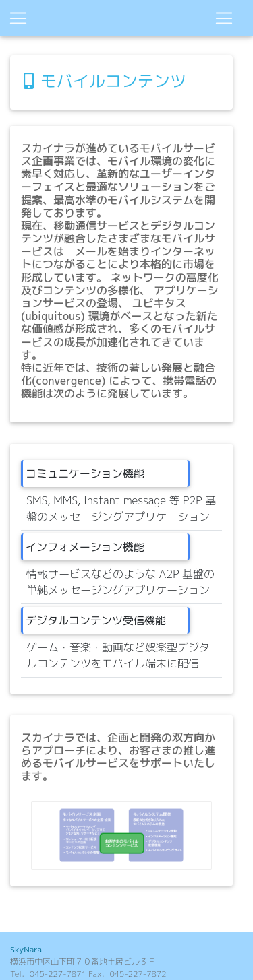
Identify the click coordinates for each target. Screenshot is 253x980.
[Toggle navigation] (224, 18)
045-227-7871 (58, 974)
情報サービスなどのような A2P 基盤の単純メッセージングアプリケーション (120, 582)
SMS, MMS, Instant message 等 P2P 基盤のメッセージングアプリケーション (121, 509)
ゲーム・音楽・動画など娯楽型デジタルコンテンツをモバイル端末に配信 (118, 655)
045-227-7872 (138, 974)
